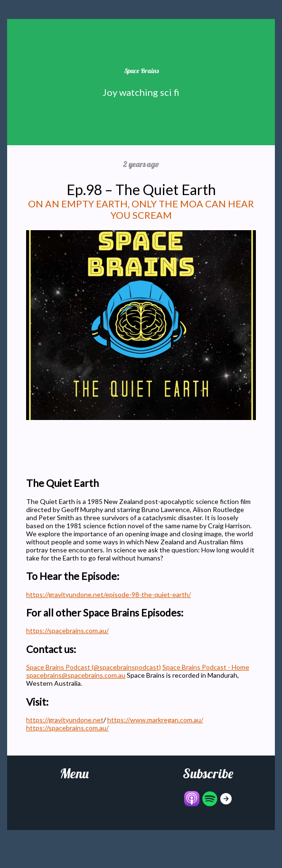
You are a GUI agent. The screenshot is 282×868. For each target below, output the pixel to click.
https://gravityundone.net (65, 720)
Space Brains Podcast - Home (206, 667)
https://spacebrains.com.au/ (67, 630)
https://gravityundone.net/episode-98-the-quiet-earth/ (108, 594)
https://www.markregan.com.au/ (155, 720)
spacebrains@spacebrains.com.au (76, 675)
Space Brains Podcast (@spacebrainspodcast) (94, 667)
